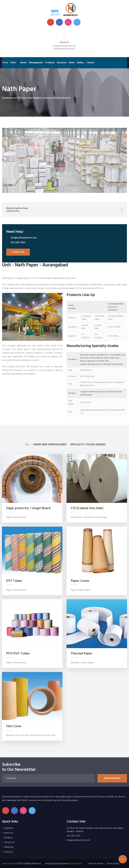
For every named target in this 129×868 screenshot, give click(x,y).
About (23, 63)
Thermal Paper (82, 654)
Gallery (80, 63)
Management (36, 63)
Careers (90, 63)
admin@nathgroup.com (64, 49)
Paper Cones (80, 581)
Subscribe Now (112, 778)
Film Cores (14, 726)
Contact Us (18, 252)
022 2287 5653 (18, 243)
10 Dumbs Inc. (76, 864)
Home (5, 63)
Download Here (13, 211)
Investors (62, 63)
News (72, 63)
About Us (9, 833)
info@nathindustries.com (64, 46)
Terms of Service (96, 864)
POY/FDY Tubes (18, 654)
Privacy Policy (113, 864)
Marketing (9, 847)
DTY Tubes (14, 581)
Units (13, 63)
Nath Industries (9, 864)
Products (50, 63)
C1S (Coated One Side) (87, 508)
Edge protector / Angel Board (28, 508)
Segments (9, 828)
